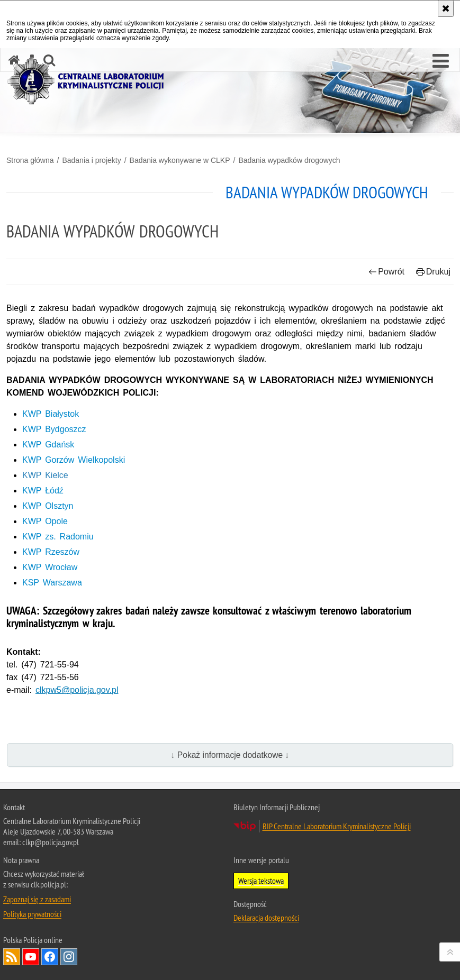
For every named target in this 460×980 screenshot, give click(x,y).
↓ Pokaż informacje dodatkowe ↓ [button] (230, 755)
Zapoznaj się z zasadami (37, 899)
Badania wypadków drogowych (289, 160)
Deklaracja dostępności (266, 918)
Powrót (386, 272)
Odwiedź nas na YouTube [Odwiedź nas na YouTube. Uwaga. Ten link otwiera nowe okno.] (31, 957)
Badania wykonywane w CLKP (180, 160)
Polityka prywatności (32, 914)
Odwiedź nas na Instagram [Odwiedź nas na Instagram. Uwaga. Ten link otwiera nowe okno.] (69, 957)
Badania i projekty (91, 160)
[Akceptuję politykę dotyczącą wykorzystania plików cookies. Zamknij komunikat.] (446, 8)
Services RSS (12, 957)
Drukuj (433, 272)
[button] (441, 61)
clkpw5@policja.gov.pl (77, 690)
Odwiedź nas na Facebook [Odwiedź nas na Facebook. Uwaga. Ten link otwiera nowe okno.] (50, 957)
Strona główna (30, 160)
